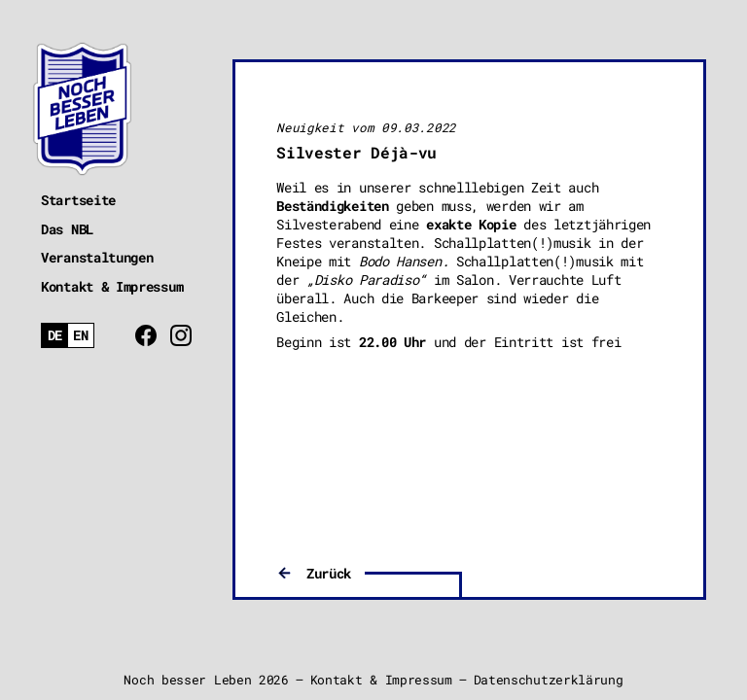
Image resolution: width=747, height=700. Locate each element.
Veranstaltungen (97, 257)
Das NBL (67, 229)
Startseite (78, 200)
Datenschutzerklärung (549, 680)
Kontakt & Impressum (112, 286)
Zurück (329, 573)
